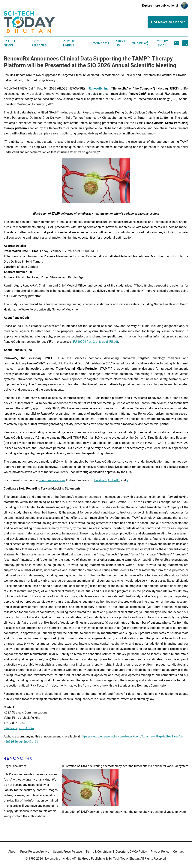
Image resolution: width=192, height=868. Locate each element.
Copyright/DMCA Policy (131, 852)
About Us (121, 43)
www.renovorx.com (52, 480)
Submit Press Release (67, 852)
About (12, 852)
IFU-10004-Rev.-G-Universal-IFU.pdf (95, 342)
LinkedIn (114, 480)
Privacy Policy (160, 852)
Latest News (10, 43)
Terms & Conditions (99, 852)
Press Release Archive (35, 852)
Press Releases (39, 43)
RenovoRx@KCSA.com (19, 728)
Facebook (100, 480)
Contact (101, 43)
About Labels (69, 43)
